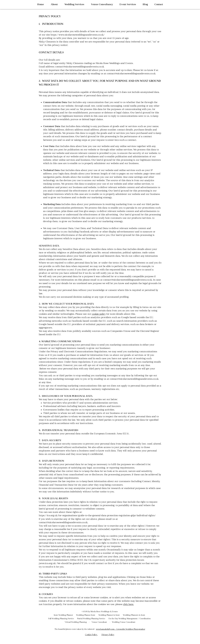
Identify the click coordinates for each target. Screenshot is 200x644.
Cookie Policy (91, 635)
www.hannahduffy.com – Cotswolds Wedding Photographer (121, 629)
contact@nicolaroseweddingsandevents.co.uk (80, 67)
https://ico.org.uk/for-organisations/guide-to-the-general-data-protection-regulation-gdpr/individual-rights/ (97, 516)
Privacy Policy (108, 635)
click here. (128, 604)
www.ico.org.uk (47, 564)
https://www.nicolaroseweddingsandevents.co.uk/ (78, 35)
